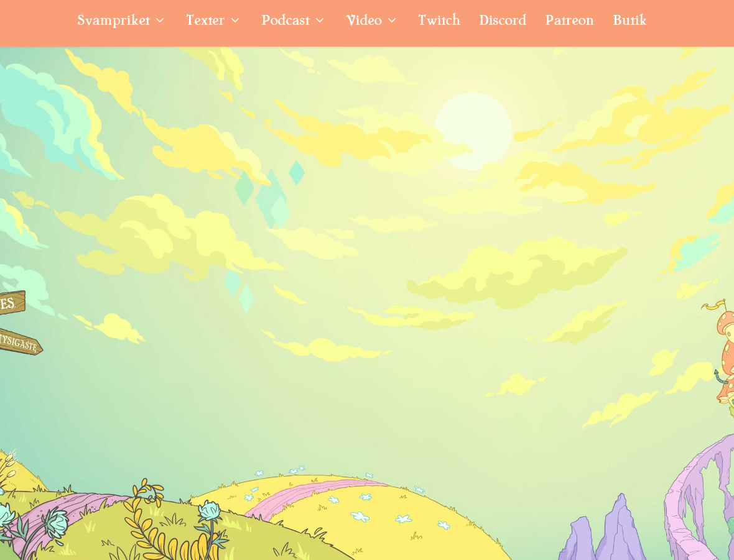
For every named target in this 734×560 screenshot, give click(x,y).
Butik (630, 22)
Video (364, 22)
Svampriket (113, 22)
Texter (205, 22)
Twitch (439, 22)
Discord (503, 22)
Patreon (569, 22)
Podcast (285, 22)
